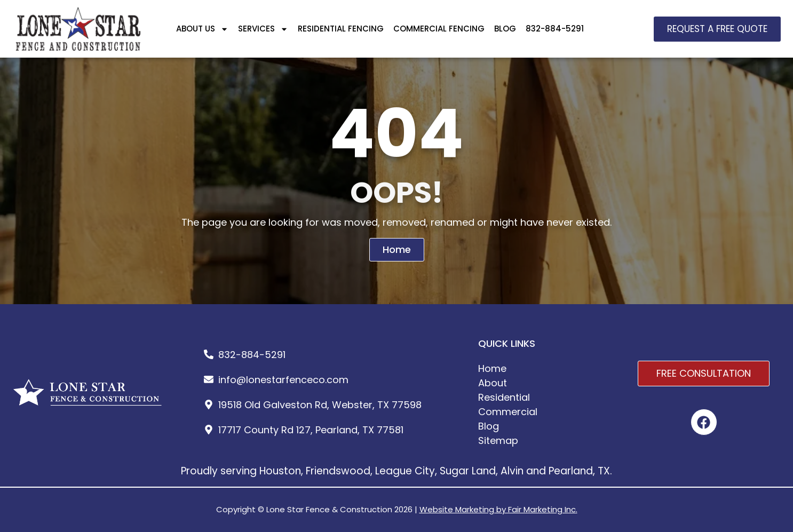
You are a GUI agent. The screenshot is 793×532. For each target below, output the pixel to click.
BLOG (505, 29)
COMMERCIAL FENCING (439, 29)
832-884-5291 (555, 29)
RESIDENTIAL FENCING (341, 29)
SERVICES (263, 29)
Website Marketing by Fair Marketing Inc (498, 509)
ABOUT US (202, 29)
